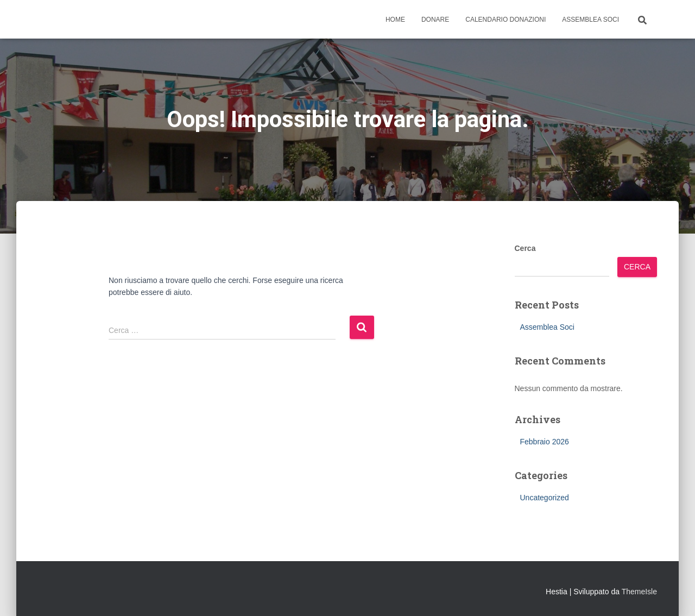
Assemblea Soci (590, 20)
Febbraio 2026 (545, 442)
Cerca (525, 248)
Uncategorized (545, 498)
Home (395, 20)
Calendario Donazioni (506, 20)
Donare (435, 20)
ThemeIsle (639, 592)
